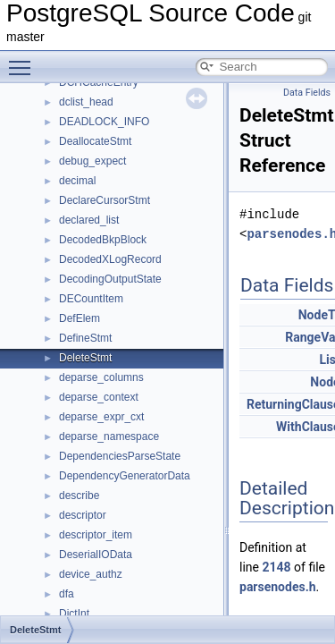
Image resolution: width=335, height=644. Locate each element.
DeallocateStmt (95, 141)
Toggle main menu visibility (24, 60)
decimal (77, 181)
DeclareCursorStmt (105, 200)
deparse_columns (101, 377)
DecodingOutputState (110, 279)
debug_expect (92, 161)
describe (79, 496)
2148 (276, 567)
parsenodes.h (278, 587)
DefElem (80, 318)
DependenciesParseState (120, 456)
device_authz (91, 574)
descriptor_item (96, 535)
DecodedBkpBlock (103, 240)
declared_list (89, 220)
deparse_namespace (109, 436)
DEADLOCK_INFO (104, 122)
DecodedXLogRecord (110, 259)
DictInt (74, 614)
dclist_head (86, 102)
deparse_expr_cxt (101, 417)
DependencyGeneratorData (125, 476)
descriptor (83, 515)
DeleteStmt (85, 358)
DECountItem (91, 299)
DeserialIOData (96, 555)
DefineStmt (85, 338)
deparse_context (99, 397)
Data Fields (307, 93)
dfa (67, 594)
